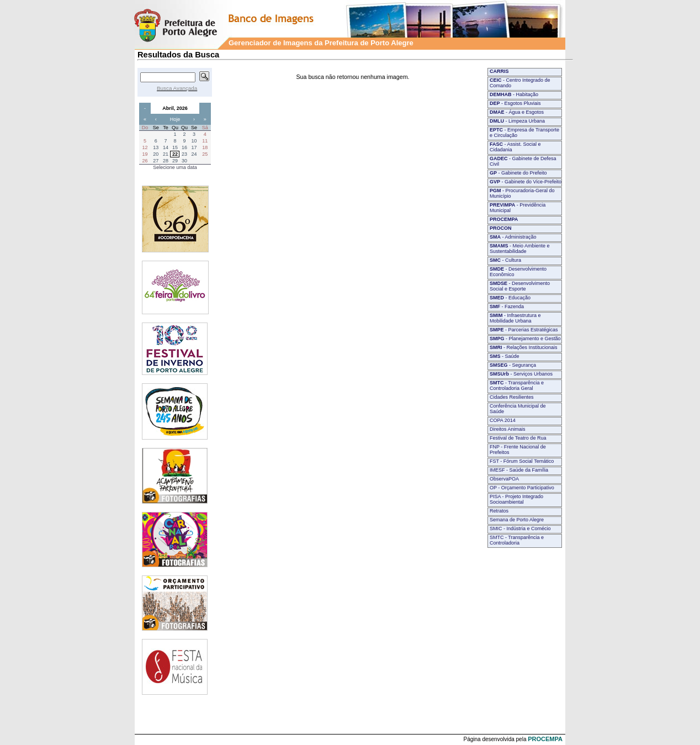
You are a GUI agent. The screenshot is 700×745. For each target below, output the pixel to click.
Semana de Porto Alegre (517, 520)
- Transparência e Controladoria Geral (517, 385)
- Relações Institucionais (524, 347)
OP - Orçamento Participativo (522, 488)
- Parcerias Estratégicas (524, 330)
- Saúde (505, 356)
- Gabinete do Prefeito (518, 173)
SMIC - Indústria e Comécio (520, 529)
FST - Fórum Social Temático (522, 461)
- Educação (510, 298)
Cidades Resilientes (512, 397)
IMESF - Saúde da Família (519, 470)
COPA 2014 (503, 420)
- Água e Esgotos (517, 112)
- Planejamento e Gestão (525, 339)
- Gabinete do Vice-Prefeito (526, 182)
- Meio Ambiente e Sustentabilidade (520, 249)
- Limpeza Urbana (517, 121)
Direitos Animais (508, 429)
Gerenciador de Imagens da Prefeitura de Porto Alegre (321, 43)
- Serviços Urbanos (521, 374)
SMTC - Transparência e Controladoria (517, 540)
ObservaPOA (504, 479)
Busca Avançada (177, 88)
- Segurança (513, 365)
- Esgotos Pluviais (515, 103)
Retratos (499, 511)
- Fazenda (507, 307)
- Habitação (514, 94)
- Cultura (505, 260)
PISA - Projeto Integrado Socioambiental (516, 499)
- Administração (513, 237)
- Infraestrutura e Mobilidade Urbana (515, 318)
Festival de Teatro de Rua (518, 438)
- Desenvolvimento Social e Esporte (520, 286)
